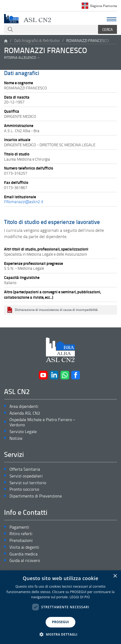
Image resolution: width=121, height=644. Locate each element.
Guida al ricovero (25, 560)
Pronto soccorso (24, 489)
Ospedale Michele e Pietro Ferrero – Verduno (42, 422)
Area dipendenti (24, 406)
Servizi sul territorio (28, 483)
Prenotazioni (21, 540)
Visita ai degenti (24, 547)
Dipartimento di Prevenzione (36, 496)
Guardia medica (23, 554)
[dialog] (60, 607)
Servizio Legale (23, 432)
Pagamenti (19, 527)
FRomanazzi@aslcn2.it (24, 202)
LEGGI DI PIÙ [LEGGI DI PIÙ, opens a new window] (80, 597)
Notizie (16, 438)
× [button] (115, 576)
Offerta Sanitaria (25, 469)
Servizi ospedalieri (26, 476)
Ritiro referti (21, 534)
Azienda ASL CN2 (25, 413)
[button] (60, 635)
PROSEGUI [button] (60, 622)
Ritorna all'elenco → (22, 58)
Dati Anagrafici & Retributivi (37, 40)
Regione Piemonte (104, 6)
